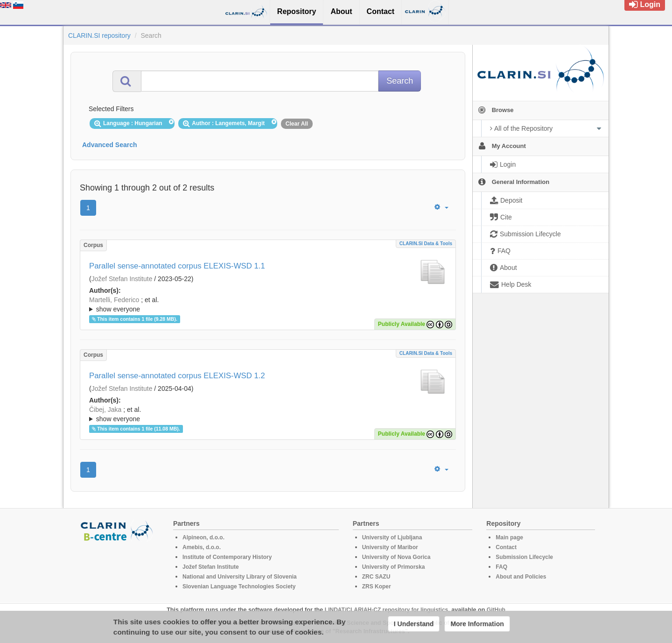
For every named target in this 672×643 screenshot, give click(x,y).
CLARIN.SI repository (99, 35)
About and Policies (521, 577)
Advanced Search (110, 145)
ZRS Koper (377, 586)
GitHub (496, 610)
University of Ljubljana (392, 537)
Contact (506, 547)
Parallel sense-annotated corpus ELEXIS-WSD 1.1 (177, 266)
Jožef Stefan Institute (122, 279)
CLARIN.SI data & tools (426, 244)
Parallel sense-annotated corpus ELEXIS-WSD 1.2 (177, 376)
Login (645, 4)
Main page (509, 537)
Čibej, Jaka (105, 410)
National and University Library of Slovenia (240, 577)
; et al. (268, 305)
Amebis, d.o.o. (202, 547)
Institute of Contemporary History (227, 557)
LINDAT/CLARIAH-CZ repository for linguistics (386, 610)
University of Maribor (390, 547)
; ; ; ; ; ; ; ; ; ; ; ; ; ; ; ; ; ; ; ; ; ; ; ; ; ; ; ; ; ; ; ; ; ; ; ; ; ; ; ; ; (268, 304)
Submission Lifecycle (524, 557)
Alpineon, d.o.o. (203, 537)
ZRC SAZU (376, 577)
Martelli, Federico (114, 300)
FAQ (501, 567)
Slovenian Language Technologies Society (239, 586)
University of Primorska (394, 567)
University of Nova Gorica (396, 557)
